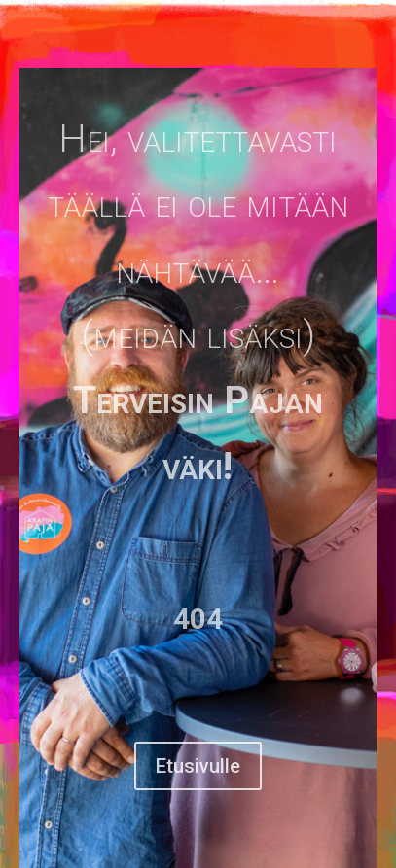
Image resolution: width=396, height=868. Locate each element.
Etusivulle (198, 766)
